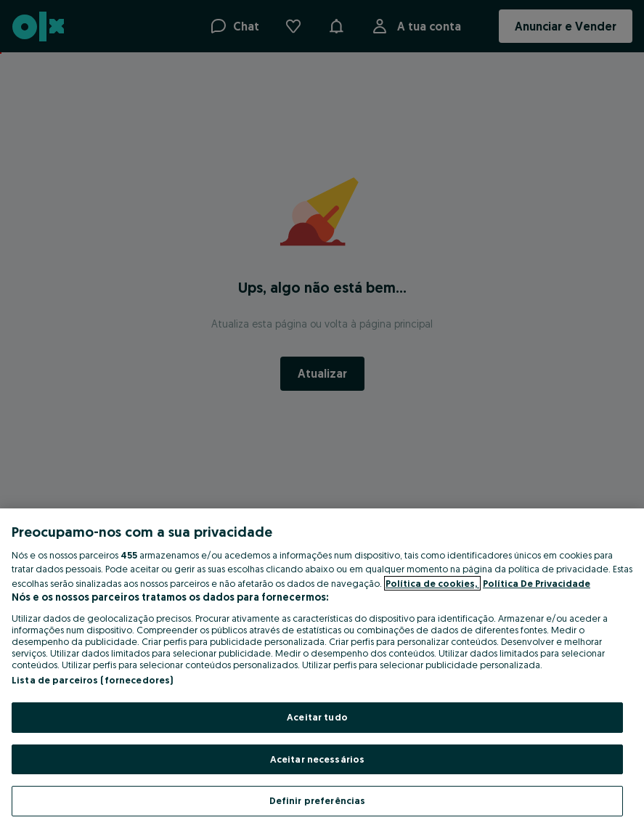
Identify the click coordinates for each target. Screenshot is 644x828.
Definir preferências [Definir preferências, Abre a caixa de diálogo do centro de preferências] (318, 800)
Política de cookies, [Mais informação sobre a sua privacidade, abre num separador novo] (432, 583)
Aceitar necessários (317, 759)
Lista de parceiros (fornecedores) (92, 680)
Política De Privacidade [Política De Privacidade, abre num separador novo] (537, 583)
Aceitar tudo (317, 717)
